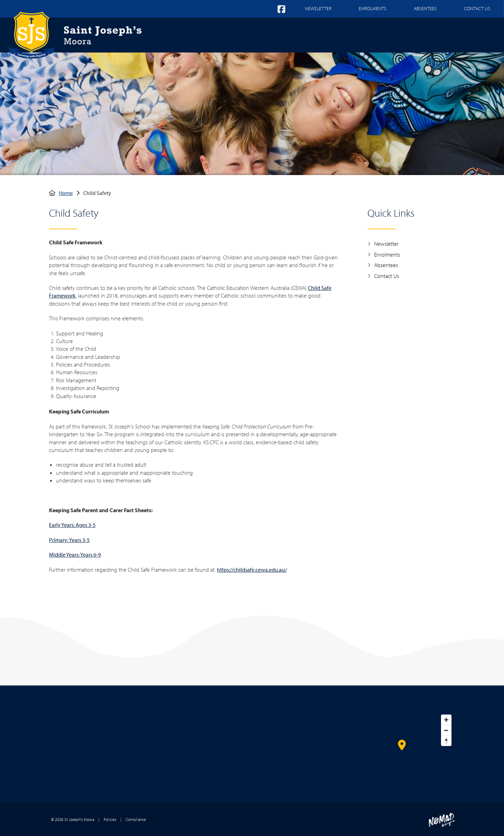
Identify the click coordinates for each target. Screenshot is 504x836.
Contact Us (383, 276)
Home (235, 34)
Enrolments (384, 255)
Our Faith (322, 34)
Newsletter (383, 244)
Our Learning (371, 34)
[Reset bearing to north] (446, 741)
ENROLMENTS (373, 8)
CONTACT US (477, 8)
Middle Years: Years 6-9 (75, 555)
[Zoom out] (446, 730)
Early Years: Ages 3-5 (72, 525)
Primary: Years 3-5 (69, 540)
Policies (110, 819)
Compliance (136, 819)
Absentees (383, 265)
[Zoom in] (446, 720)
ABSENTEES (425, 8)
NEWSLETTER (318, 8)
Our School (275, 34)
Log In (481, 34)
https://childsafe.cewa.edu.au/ (252, 570)
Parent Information (432, 34)
